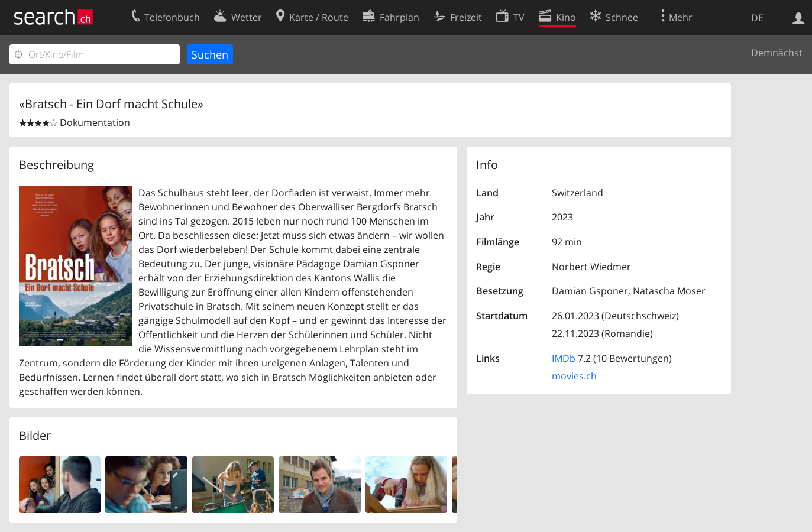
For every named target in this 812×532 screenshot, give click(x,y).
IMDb (564, 358)
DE (757, 18)
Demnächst (777, 53)
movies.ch (574, 376)
